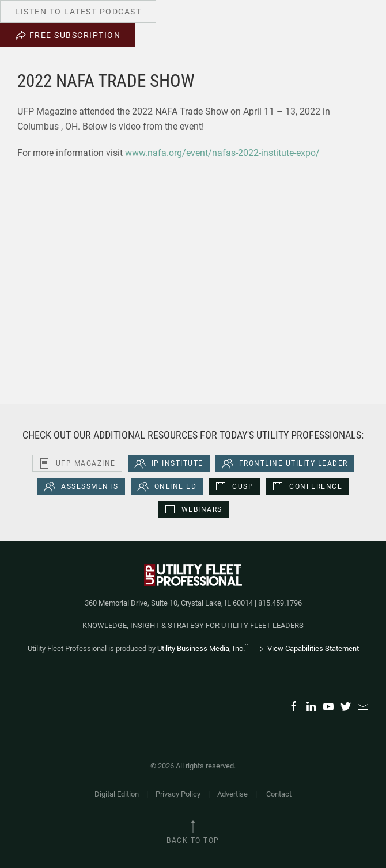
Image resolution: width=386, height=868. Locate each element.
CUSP (234, 486)
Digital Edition (117, 794)
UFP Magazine (77, 463)
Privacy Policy (178, 794)
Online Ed (167, 486)
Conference (307, 486)
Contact (279, 794)
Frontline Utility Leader (285, 463)
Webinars (193, 509)
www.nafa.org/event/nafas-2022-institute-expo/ (222, 153)
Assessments (81, 486)
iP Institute (169, 463)
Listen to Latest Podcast (78, 12)
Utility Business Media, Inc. (203, 648)
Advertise (232, 794)
